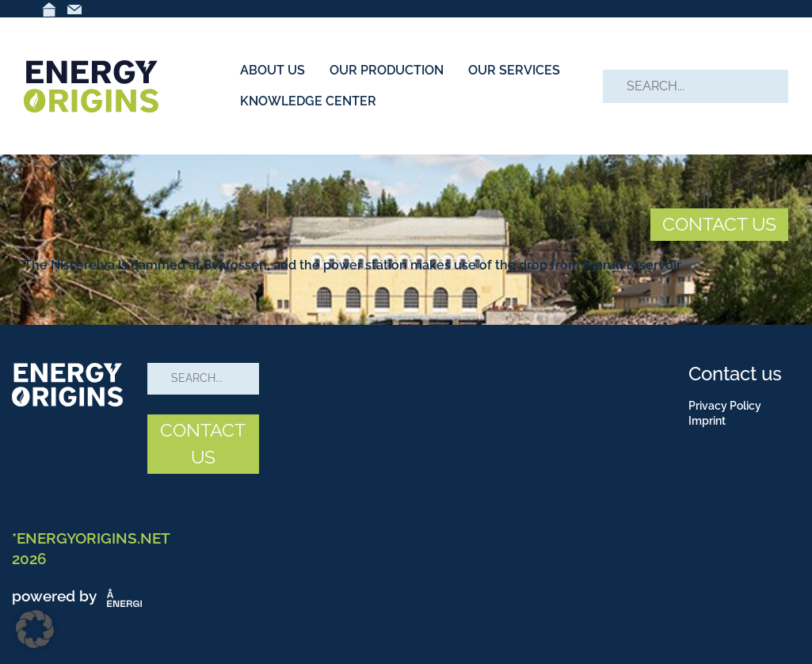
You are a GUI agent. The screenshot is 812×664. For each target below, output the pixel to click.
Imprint (707, 421)
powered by (80, 596)
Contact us (735, 374)
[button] (35, 629)
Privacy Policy (725, 406)
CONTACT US (719, 224)
